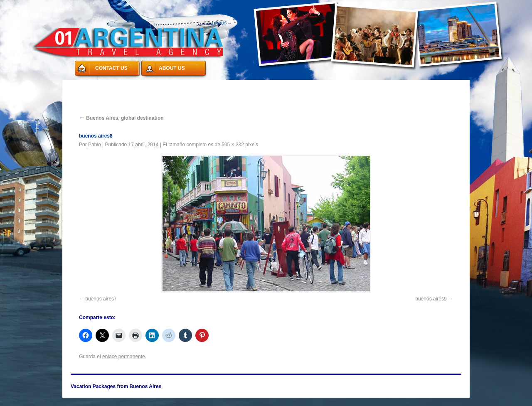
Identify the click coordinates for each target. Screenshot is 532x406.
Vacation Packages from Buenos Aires (125, 85)
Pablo (95, 145)
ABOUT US (172, 68)
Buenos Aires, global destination (121, 118)
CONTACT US (111, 68)
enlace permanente (124, 357)
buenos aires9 (431, 299)
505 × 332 (233, 145)
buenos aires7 (101, 299)
